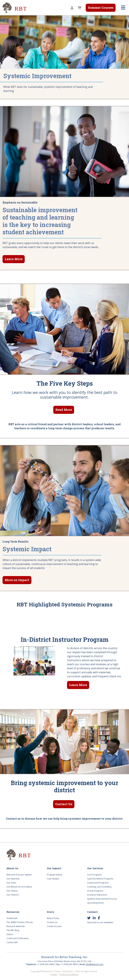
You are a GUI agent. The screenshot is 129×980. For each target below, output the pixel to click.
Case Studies (53, 879)
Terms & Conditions (69, 974)
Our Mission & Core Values (19, 887)
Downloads (12, 918)
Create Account (54, 926)
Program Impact (55, 875)
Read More (64, 410)
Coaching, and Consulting (99, 887)
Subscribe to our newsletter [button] (100, 922)
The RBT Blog (13, 930)
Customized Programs (98, 883)
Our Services (95, 868)
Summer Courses (101, 8)
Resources (13, 912)
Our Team (11, 883)
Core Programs (94, 875)
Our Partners (13, 895)
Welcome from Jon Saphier (19, 875)
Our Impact (54, 868)
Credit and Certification (18, 938)
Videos (10, 934)
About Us (12, 868)
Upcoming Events (95, 903)
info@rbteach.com (94, 964)
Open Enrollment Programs (100, 879)
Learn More (14, 259)
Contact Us (64, 804)
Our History (12, 891)
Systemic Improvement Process (102, 899)
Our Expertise (13, 879)
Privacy (54, 974)
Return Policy (53, 918)
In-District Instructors (97, 895)
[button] (72, 8)
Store (50, 912)
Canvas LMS (12, 942)
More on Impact (17, 580)
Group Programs (95, 891)
